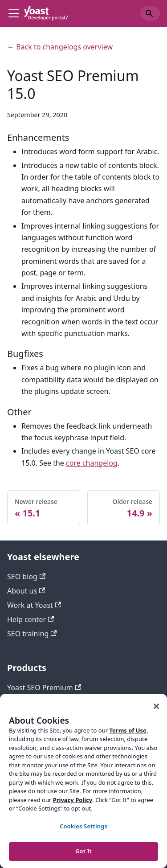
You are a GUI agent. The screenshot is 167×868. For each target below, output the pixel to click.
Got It (83, 851)
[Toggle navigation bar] (14, 13)
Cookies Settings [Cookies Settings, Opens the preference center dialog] (83, 826)
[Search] (150, 13)
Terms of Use (128, 730)
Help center (31, 619)
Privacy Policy (73, 800)
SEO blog (26, 577)
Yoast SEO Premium (44, 688)
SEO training (32, 634)
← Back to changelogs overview (60, 47)
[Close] (156, 706)
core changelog (92, 463)
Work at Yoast (34, 605)
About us (26, 591)
